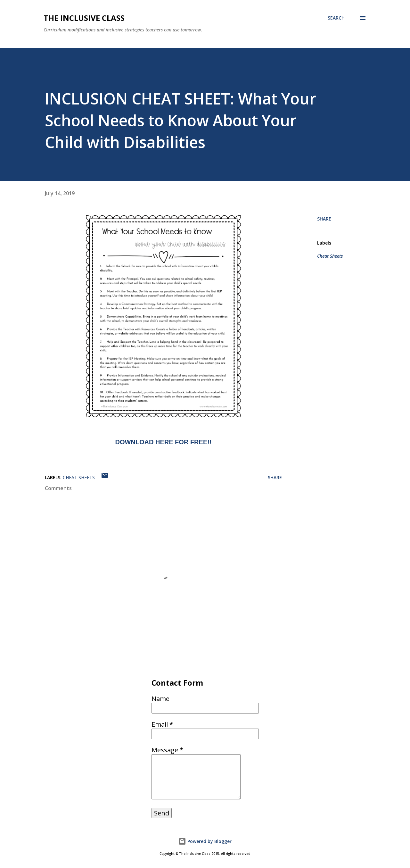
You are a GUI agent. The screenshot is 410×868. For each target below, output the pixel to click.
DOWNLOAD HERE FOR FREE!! (163, 442)
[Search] (336, 18)
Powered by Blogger (205, 841)
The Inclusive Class (84, 18)
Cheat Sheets (330, 256)
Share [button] (324, 219)
